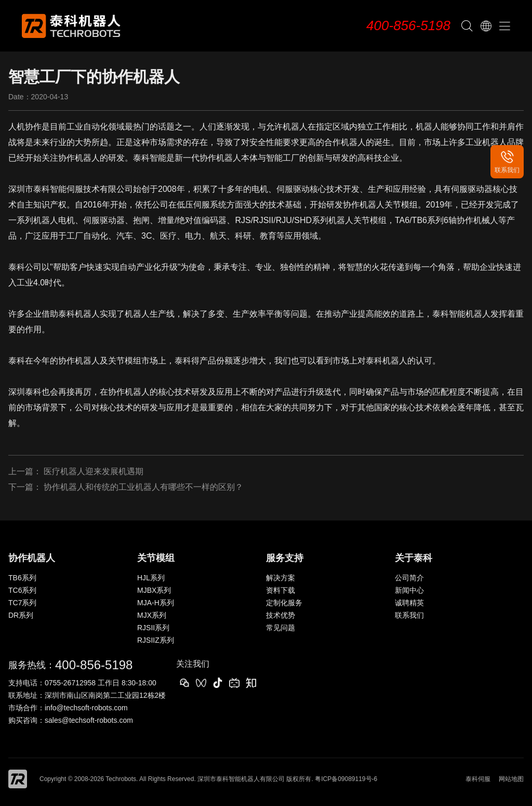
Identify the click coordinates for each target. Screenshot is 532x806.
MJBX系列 (154, 590)
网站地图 (511, 779)
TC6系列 (22, 590)
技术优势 (281, 615)
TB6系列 (22, 578)
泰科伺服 (478, 779)
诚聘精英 (409, 603)
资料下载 (281, 590)
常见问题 (281, 628)
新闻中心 (409, 590)
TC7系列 (22, 603)
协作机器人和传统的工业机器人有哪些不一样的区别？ (143, 487)
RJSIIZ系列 (156, 640)
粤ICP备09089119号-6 (346, 779)
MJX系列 (152, 615)
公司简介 (409, 578)
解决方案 (281, 578)
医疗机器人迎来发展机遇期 (94, 471)
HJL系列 (151, 578)
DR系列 (21, 615)
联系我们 (409, 615)
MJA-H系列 (156, 603)
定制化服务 (284, 603)
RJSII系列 (153, 628)
